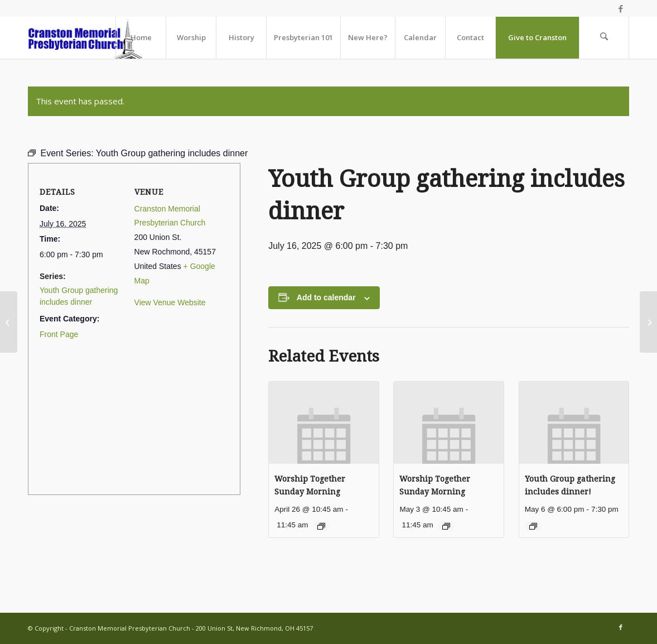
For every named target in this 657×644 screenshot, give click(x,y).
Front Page (59, 334)
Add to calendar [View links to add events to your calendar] (326, 297)
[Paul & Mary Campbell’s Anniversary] (9, 322)
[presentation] (323, 423)
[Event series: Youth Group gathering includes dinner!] (533, 526)
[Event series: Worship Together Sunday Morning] (321, 526)
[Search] (604, 38)
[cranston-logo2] (85, 38)
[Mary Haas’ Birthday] (648, 322)
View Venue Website (170, 302)
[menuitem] (141, 38)
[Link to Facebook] (621, 8)
